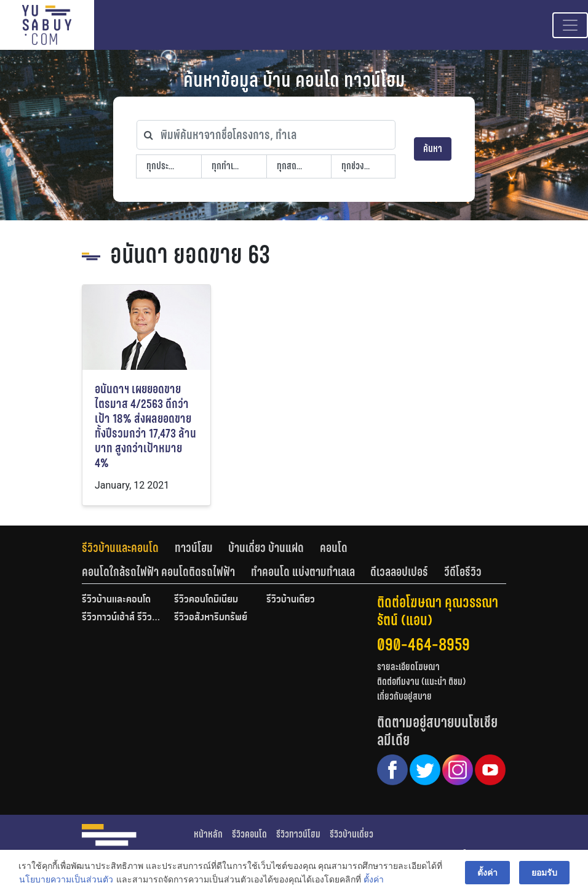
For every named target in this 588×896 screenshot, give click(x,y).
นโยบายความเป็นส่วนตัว (66, 880)
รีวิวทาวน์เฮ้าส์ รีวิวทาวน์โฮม (122, 618)
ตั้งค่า (374, 880)
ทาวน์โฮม (194, 548)
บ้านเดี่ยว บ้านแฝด (266, 548)
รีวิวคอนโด (249, 834)
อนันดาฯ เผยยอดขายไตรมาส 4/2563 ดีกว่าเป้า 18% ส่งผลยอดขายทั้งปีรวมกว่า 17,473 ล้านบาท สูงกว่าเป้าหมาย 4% (145, 426)
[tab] (128, 548)
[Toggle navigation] (570, 25)
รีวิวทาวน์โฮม (298, 834)
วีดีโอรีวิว (463, 572)
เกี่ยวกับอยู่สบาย (404, 696)
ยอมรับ (544, 873)
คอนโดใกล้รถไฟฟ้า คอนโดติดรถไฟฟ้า (158, 572)
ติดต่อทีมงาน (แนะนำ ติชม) (421, 682)
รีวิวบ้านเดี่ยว (291, 600)
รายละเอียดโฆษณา (408, 667)
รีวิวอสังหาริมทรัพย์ (211, 618)
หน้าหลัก (208, 834)
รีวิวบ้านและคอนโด (120, 548)
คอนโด (334, 548)
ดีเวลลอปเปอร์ (399, 572)
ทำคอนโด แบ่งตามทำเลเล (303, 572)
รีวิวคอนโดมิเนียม (206, 600)
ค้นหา (433, 149)
